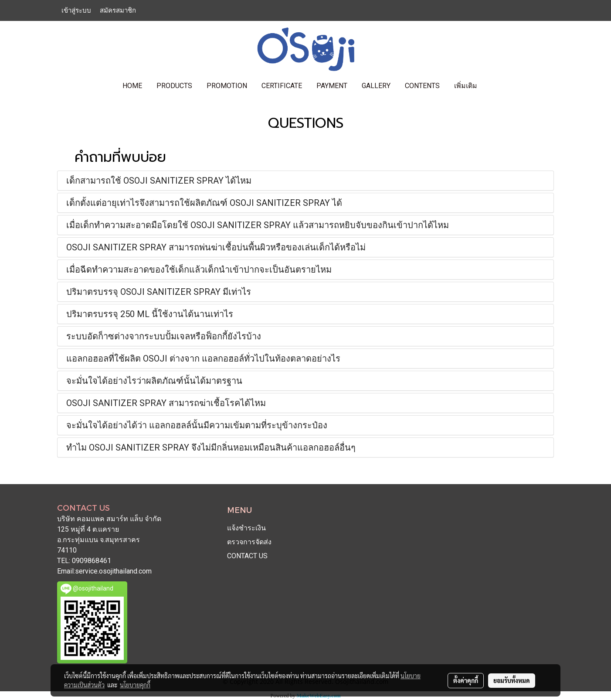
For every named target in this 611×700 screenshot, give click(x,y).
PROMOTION (227, 86)
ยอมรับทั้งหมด (512, 680)
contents (422, 86)
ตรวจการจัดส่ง (249, 542)
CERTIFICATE (282, 86)
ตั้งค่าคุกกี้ (466, 680)
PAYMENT (332, 86)
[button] (492, 86)
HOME (132, 86)
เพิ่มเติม (466, 86)
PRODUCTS (174, 86)
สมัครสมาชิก (118, 10)
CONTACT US (247, 556)
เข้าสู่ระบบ (76, 10)
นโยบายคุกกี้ (135, 685)
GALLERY (376, 86)
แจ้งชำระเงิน (246, 528)
